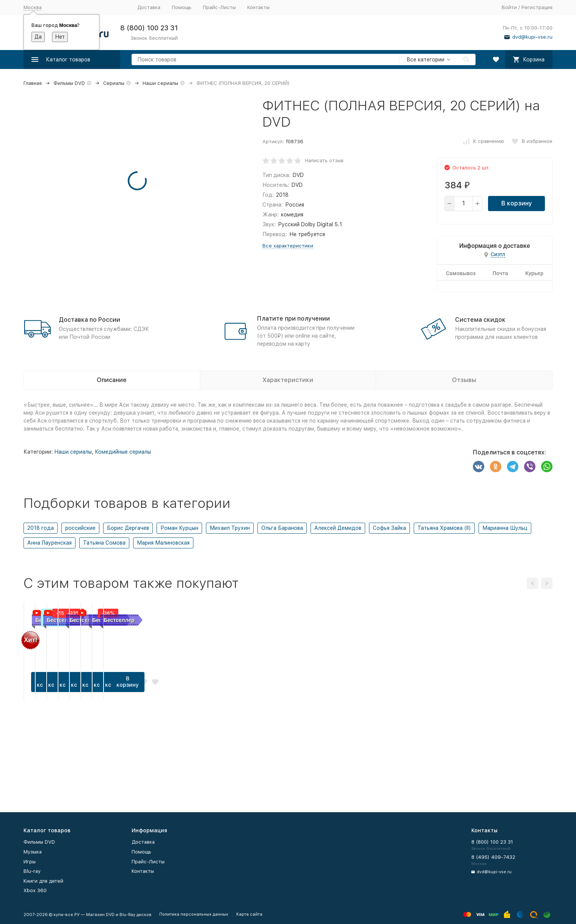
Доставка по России (89, 320)
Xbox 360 (35, 890)
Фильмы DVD (69, 83)
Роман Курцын (179, 528)
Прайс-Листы (219, 7)
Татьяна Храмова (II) (444, 528)
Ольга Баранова (282, 528)
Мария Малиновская (163, 543)
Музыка (33, 852)
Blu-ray (32, 871)
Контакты (258, 7)
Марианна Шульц (505, 528)
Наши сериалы (160, 83)
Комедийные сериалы (123, 452)
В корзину (517, 203)
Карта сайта (249, 914)
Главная (33, 83)
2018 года (41, 528)
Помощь (182, 7)
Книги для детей (43, 881)
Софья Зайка (389, 528)
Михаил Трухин (230, 528)
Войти (509, 7)
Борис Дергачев (128, 528)
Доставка (149, 7)
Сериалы (114, 83)
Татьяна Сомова (104, 543)
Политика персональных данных (194, 914)
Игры (30, 862)
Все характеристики (288, 246)
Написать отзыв (324, 161)
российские (80, 528)
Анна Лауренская (49, 543)
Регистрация (537, 7)
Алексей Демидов (338, 528)
